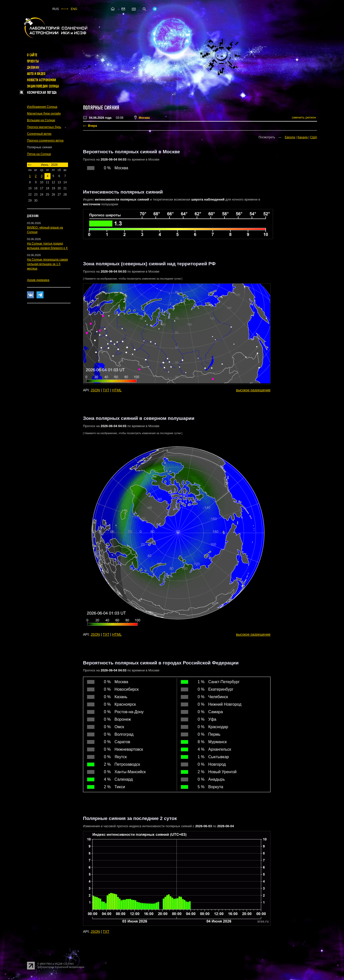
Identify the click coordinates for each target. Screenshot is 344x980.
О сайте (32, 55)
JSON (95, 390)
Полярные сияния (101, 108)
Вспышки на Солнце (41, 120)
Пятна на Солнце (39, 154)
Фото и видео (36, 74)
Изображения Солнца (42, 107)
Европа (290, 137)
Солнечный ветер (39, 134)
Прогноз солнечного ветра (45, 141)
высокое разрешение (253, 390)
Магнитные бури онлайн (44, 114)
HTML (117, 390)
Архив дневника (38, 280)
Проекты (33, 61)
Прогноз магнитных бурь (44, 127)
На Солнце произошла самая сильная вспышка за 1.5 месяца (47, 264)
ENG (74, 9)
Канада (303, 137)
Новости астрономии (41, 80)
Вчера (92, 126)
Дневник (33, 68)
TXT (106, 390)
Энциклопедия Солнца (43, 86)
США (313, 137)
